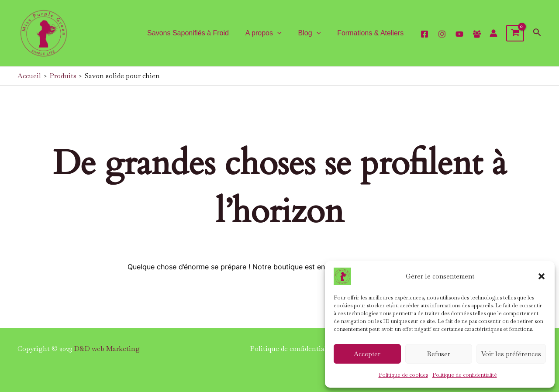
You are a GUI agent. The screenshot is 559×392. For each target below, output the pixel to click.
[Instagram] (442, 34)
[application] (284, 33)
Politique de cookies (403, 375)
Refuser (439, 354)
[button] (542, 276)
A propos (270, 33)
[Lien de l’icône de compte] (493, 33)
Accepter (367, 354)
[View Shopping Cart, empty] (515, 33)
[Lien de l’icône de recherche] (537, 33)
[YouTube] (459, 34)
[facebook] (424, 34)
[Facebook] (477, 34)
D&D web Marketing (107, 349)
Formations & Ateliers (372, 33)
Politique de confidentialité (465, 375)
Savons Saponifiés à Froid (197, 33)
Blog (314, 33)
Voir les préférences (511, 354)
